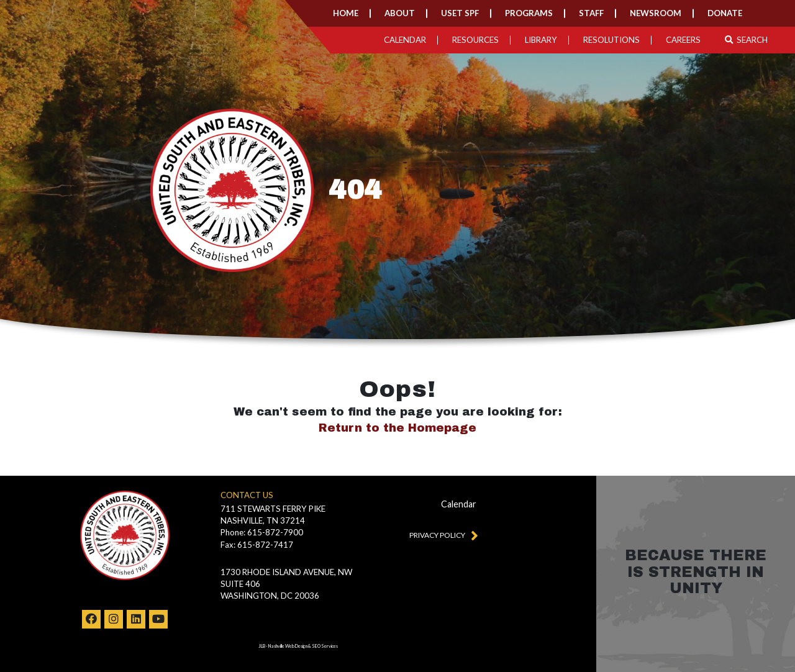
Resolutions (611, 40)
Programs (529, 13)
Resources (475, 40)
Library (541, 40)
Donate (725, 13)
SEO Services (325, 646)
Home (346, 13)
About (400, 13)
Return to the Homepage (397, 428)
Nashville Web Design (288, 646)
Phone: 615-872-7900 (262, 532)
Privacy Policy (441, 535)
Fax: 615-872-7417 (257, 545)
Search (746, 40)
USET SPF (460, 13)
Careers (683, 40)
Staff (591, 13)
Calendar (405, 40)
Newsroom (656, 13)
